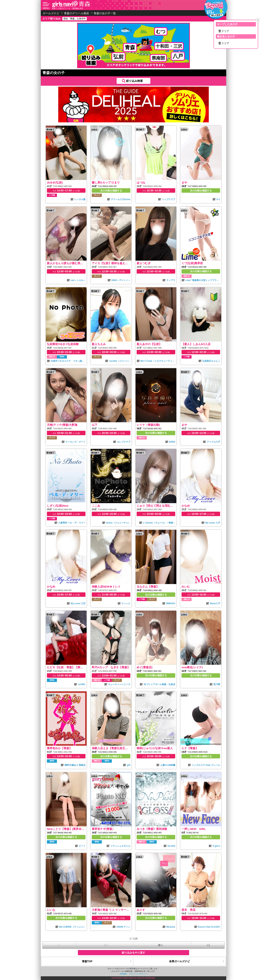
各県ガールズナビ (179, 961)
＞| (208, 945)
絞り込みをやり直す (133, 953)
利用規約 (123, 974)
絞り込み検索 (134, 81)
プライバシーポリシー (138, 974)
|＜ (59, 945)
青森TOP (87, 961)
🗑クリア (224, 31)
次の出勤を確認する (111, 191)
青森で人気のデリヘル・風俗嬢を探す (68, 8)
